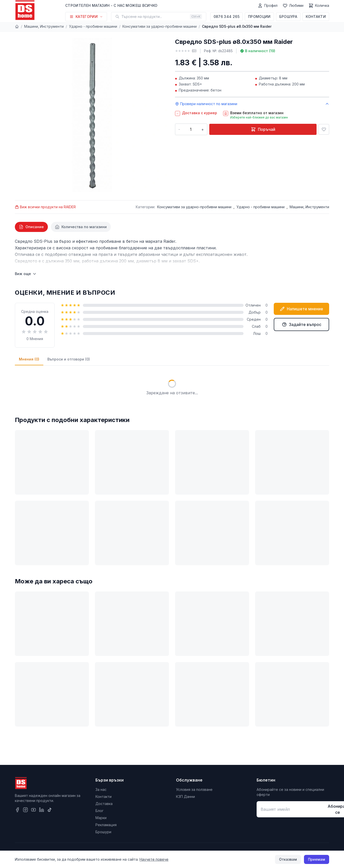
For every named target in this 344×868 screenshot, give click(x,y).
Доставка (104, 804)
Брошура (288, 17)
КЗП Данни (185, 797)
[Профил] (268, 6)
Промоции (259, 17)
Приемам (317, 859)
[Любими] (293, 6)
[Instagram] (25, 810)
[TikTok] (50, 810)
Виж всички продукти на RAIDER (45, 207)
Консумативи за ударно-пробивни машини (160, 26)
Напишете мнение (301, 309)
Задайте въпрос (302, 324)
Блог (99, 811)
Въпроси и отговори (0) (69, 359)
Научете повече (154, 859)
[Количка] (319, 6)
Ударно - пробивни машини (93, 26)
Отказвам (288, 859)
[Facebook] (17, 810)
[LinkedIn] (42, 810)
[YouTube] (33, 810)
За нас (101, 789)
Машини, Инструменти (44, 26)
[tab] (31, 227)
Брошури (103, 832)
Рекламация (106, 825)
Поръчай (263, 129)
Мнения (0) (29, 359)
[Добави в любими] (324, 129)
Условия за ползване (194, 789)
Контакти (316, 17)
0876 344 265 (227, 17)
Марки (101, 818)
